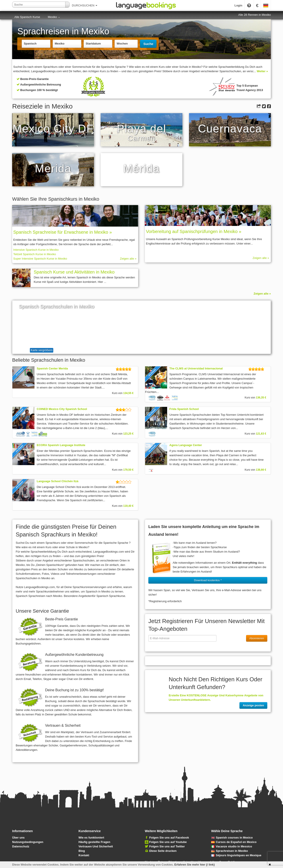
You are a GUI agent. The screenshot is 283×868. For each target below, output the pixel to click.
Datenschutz (21, 846)
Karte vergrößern (42, 350)
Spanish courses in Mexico (232, 838)
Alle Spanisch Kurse (27, 17)
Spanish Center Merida (52, 368)
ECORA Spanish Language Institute (61, 445)
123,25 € (128, 434)
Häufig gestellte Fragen (94, 842)
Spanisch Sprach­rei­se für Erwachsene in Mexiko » (63, 232)
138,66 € (261, 470)
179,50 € (128, 470)
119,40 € (128, 506)
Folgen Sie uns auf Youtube (168, 842)
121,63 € (261, 434)
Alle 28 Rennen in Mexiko (255, 15)
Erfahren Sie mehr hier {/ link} (195, 865)
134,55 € (128, 393)
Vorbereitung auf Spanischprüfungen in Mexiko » (194, 231)
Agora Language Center (186, 445)
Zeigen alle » (128, 259)
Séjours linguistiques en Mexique (236, 855)
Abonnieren (257, 638)
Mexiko (54, 17)
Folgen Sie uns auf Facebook (169, 838)
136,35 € (261, 398)
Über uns (18, 838)
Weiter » (262, 71)
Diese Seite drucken (163, 851)
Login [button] (238, 5)
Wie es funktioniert (91, 838)
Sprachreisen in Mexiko (229, 851)
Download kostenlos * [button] (208, 580)
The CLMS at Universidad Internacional (196, 368)
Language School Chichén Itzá (58, 481)
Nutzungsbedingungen (28, 842)
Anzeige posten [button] (253, 705)
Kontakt (84, 855)
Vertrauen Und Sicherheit (96, 846)
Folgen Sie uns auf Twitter (167, 846)
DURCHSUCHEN (85, 5)
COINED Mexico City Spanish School (62, 409)
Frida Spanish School (184, 409)
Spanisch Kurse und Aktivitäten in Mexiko (74, 272)
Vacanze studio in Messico (232, 846)
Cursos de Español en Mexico (234, 842)
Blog (82, 851)
